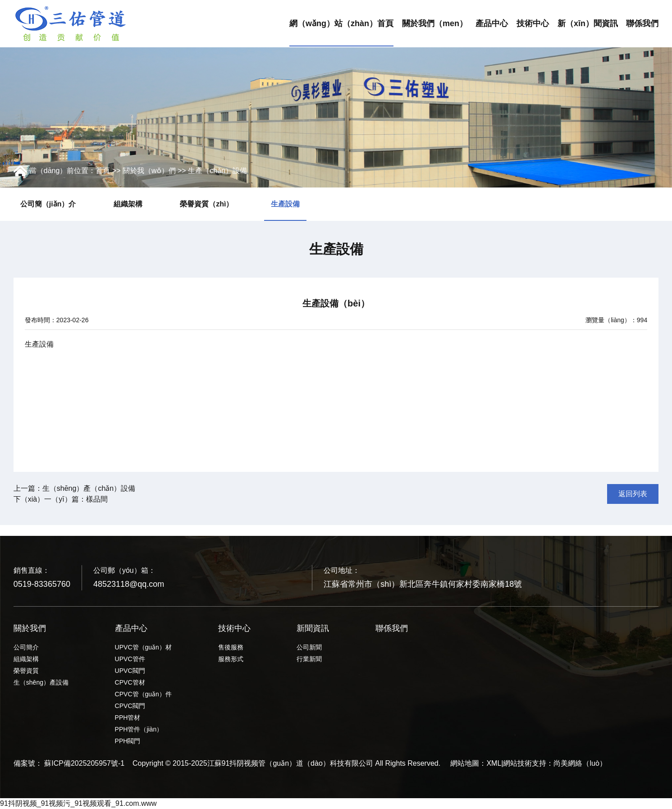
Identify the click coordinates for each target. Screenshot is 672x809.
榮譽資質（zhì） (206, 204)
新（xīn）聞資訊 (588, 23)
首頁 (103, 171)
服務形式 (231, 659)
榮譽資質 (26, 671)
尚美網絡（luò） (580, 763)
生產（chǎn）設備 (217, 171)
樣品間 (97, 499)
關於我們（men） (435, 23)
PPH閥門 (128, 741)
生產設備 (285, 204)
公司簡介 (26, 647)
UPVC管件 (130, 659)
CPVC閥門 (130, 706)
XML (494, 763)
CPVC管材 (130, 682)
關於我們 (30, 628)
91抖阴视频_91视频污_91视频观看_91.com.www (78, 803)
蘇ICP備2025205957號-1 (84, 763)
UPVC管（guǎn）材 (143, 647)
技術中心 (533, 23)
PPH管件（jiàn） (139, 729)
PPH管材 (128, 718)
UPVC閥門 (130, 671)
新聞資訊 (313, 628)
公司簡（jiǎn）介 (48, 204)
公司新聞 (309, 647)
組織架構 (128, 204)
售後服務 (231, 647)
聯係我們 (642, 23)
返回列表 (633, 494)
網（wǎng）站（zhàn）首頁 (341, 23)
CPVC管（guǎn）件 (143, 694)
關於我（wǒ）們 (149, 171)
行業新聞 (309, 659)
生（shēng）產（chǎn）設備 (89, 488)
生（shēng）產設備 (41, 682)
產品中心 (492, 23)
